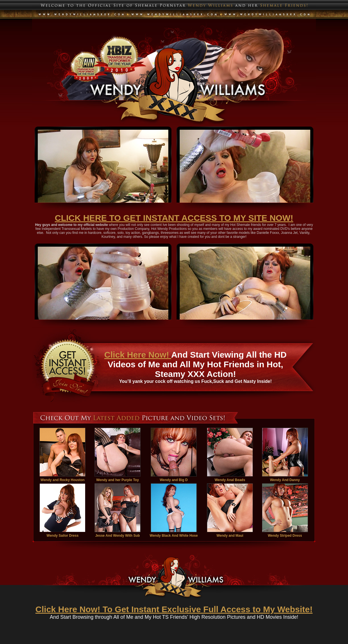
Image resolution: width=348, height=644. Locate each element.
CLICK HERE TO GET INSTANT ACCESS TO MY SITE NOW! (174, 218)
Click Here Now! (138, 355)
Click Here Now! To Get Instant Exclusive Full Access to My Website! (174, 609)
